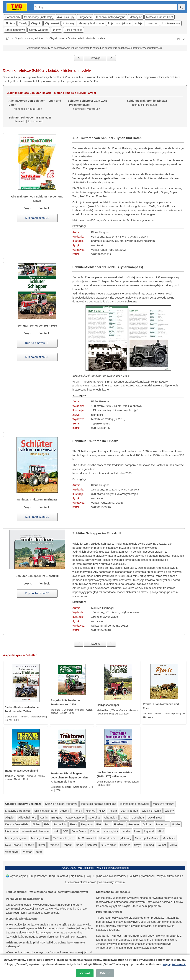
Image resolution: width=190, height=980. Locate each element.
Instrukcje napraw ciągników (98, 804)
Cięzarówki (52, 23)
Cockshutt (138, 817)
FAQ (88, 876)
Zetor (39, 852)
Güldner (147, 824)
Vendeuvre (12, 852)
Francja (77, 811)
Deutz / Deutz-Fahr (17, 824)
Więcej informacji (174, 964)
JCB (65, 831)
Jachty (56, 30)
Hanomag (162, 824)
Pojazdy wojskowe (119, 23)
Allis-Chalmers (27, 817)
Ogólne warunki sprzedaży (110, 876)
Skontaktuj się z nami (70, 876)
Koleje (139, 23)
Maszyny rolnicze (164, 804)
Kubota (94, 831)
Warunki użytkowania (112, 882)
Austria (65, 811)
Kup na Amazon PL (37, 343)
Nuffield (29, 845)
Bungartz (57, 817)
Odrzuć (105, 973)
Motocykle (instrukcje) (159, 17)
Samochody (13, 17)
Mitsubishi (169, 838)
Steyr (137, 845)
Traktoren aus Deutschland (21, 771)
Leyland (149, 831)
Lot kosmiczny (171, 23)
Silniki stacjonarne (46, 811)
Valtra (173, 845)
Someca (125, 845)
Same (80, 845)
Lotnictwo (152, 23)
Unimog (149, 845)
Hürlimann (12, 831)
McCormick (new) (64, 838)
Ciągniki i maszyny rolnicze (29, 38)
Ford (108, 824)
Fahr (47, 824)
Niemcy (90, 811)
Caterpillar (94, 817)
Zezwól (85, 973)
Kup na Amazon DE (37, 218)
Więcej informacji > (153, 48)
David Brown (156, 817)
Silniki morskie (73, 30)
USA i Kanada (129, 811)
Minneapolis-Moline (147, 838)
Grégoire (133, 824)
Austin (44, 817)
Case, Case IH (75, 817)
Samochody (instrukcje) (39, 17)
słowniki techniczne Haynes (36, 932)
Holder (176, 824)
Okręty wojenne (39, 30)
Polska (113, 811)
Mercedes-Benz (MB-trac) (115, 838)
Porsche (54, 845)
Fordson (119, 824)
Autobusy (69, 23)
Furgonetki (85, 17)
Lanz (137, 831)
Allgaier (10, 817)
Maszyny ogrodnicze (18, 811)
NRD (102, 811)
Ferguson (87, 824)
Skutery (10, 23)
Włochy (169, 811)
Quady (23, 23)
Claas (124, 817)
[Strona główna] (8, 38)
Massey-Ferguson (16, 838)
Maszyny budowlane (91, 23)
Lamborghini (110, 831)
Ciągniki (36, 23)
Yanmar (27, 852)
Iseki (56, 831)
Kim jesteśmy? (38, 876)
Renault (68, 845)
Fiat (99, 824)
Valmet (162, 845)
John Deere (79, 831)
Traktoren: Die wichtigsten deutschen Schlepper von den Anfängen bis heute (69, 778)
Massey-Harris (40, 838)
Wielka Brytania (151, 811)
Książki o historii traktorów (61, 804)
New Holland (13, 845)
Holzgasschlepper (108, 705)
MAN (160, 831)
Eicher (36, 824)
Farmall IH (60, 824)
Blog (52, 876)
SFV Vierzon (109, 845)
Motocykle (136, 17)
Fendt (73, 824)
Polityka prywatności (141, 876)
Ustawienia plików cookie (81, 882)
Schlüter (92, 845)
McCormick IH (87, 838)
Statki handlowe (15, 30)
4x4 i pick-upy (66, 17)
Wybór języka (18, 876)
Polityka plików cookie (169, 876)
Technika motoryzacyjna (111, 17)
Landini (126, 831)
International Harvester (36, 831)
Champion (111, 817)
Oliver (41, 845)
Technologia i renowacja (134, 804)
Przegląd (95, 58)
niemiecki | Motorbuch (87, 105)
